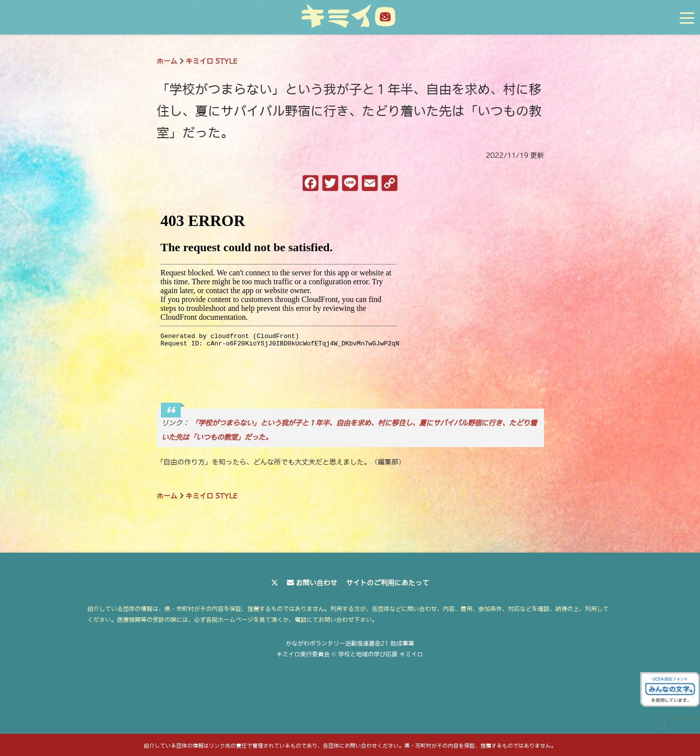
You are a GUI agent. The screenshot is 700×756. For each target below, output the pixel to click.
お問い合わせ (316, 583)
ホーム (167, 61)
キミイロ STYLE (212, 61)
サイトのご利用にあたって (388, 583)
